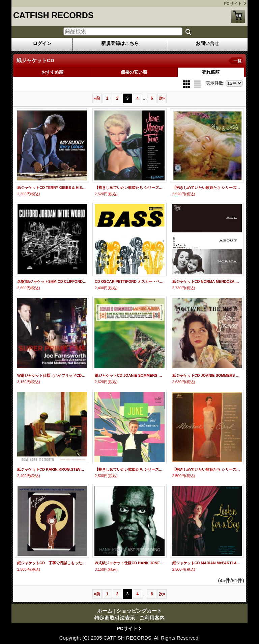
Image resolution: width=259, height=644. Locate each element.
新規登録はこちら (120, 43)
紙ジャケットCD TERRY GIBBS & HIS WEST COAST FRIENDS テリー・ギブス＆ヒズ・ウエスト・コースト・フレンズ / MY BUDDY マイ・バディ (52, 188)
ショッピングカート (238, 17)
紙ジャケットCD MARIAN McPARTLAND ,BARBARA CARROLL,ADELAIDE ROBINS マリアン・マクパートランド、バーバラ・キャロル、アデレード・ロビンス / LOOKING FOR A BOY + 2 (207, 563)
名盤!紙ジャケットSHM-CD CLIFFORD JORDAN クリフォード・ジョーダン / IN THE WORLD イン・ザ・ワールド (52, 281)
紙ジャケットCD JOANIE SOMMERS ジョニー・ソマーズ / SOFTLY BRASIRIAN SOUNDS (129, 375)
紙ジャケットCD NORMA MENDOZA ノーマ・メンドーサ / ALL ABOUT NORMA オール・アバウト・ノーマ (207, 281)
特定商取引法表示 (115, 618)
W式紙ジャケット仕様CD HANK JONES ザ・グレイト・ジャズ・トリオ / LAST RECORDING (129, 563)
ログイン (42, 43)
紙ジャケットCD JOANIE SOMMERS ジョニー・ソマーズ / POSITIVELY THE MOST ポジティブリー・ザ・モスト (207, 375)
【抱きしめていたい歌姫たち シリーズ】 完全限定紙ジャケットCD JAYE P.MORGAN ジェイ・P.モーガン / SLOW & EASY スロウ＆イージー (207, 188)
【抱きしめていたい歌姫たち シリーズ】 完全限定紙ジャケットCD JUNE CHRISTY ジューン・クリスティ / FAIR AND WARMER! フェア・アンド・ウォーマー (129, 469)
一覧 (237, 61)
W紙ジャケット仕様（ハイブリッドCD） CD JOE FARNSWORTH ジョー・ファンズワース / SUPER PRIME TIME (52, 375)
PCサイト (233, 4)
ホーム (105, 611)
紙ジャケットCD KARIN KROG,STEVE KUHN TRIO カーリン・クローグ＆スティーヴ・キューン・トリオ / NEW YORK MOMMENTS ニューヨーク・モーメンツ (52, 469)
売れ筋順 (211, 72)
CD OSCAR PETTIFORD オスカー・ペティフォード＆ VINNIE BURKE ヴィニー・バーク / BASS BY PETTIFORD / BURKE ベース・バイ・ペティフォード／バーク (129, 281)
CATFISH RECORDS (53, 15)
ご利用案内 (152, 618)
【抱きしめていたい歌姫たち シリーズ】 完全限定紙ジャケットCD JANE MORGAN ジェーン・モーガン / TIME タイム (129, 188)
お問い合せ (207, 43)
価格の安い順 (134, 72)
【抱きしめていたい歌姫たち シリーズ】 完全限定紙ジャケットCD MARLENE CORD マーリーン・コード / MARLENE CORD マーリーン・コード (207, 469)
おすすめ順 (52, 72)
